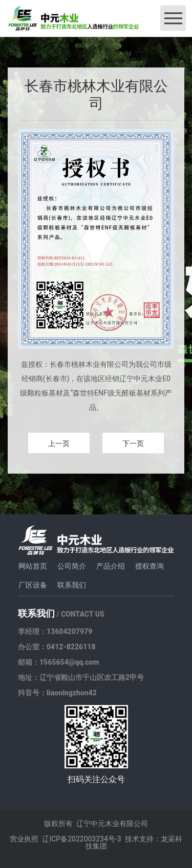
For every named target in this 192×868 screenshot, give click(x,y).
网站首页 (33, 566)
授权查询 (150, 566)
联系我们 (72, 585)
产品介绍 (111, 566)
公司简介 (72, 566)
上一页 (59, 444)
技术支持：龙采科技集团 (134, 842)
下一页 (133, 444)
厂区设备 (33, 585)
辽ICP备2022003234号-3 (81, 839)
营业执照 (24, 839)
